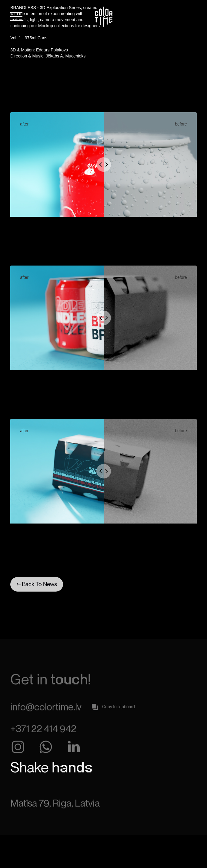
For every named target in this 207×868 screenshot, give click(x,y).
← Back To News (37, 584)
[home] (104, 17)
